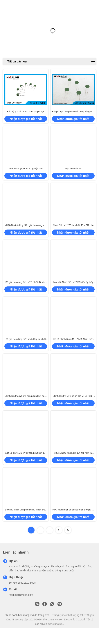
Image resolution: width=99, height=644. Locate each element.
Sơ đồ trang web (40, 631)
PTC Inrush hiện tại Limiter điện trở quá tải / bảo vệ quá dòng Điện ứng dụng (73, 526)
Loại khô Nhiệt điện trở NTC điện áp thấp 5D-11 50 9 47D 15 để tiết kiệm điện (73, 290)
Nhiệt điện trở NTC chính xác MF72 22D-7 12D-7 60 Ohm (73, 408)
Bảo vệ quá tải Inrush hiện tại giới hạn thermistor (26, 114)
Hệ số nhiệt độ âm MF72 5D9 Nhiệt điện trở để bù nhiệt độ (73, 349)
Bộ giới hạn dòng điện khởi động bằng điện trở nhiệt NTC (73, 114)
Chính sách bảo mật (16, 631)
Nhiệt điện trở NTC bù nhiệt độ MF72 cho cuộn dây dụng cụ (73, 232)
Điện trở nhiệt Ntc (73, 172)
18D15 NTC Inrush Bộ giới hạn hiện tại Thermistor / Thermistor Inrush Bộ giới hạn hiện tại (73, 467)
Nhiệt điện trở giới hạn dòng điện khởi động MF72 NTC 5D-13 (26, 408)
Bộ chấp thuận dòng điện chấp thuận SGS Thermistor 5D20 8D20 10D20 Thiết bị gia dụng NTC (26, 526)
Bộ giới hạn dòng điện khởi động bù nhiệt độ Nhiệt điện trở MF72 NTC (26, 349)
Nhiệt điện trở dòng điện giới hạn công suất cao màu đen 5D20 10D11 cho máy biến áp (26, 232)
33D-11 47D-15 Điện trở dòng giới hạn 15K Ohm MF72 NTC (26, 467)
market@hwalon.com (21, 611)
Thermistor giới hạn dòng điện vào (26, 172)
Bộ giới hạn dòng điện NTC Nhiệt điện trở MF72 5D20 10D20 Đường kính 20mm (26, 290)
